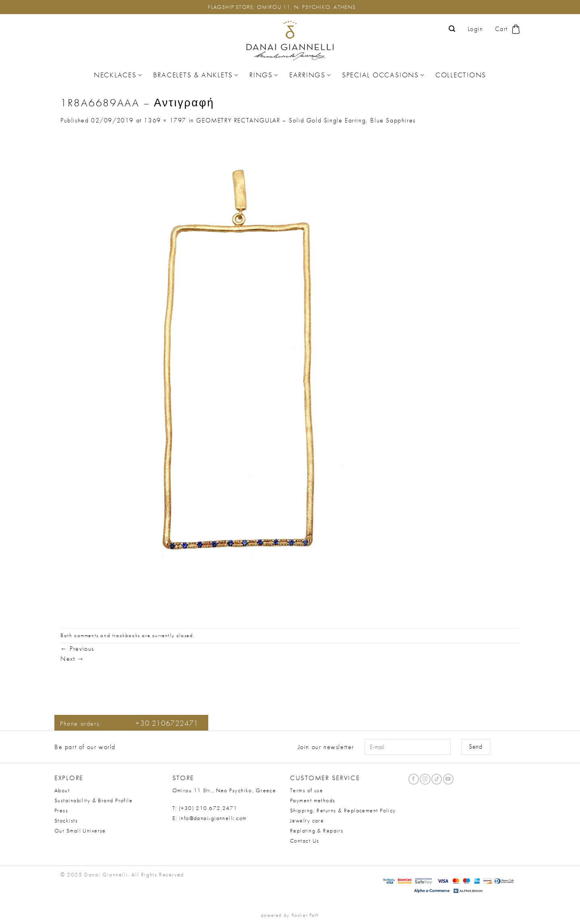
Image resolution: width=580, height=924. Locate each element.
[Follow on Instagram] (425, 779)
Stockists (66, 820)
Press (61, 810)
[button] (452, 29)
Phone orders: (129, 724)
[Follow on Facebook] (414, 779)
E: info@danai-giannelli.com (210, 818)
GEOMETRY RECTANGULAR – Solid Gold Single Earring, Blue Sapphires (306, 120)
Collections (461, 75)
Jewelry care (307, 820)
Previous (77, 649)
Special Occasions (383, 75)
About (62, 790)
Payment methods (313, 800)
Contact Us (304, 841)
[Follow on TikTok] (437, 779)
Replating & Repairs (317, 831)
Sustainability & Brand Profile (93, 800)
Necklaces (118, 75)
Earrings (310, 75)
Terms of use (307, 790)
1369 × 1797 (165, 120)
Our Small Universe (80, 831)
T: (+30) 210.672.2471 (205, 808)
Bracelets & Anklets (196, 75)
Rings (264, 75)
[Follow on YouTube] (448, 779)
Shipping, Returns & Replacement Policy (343, 810)
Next (72, 659)
